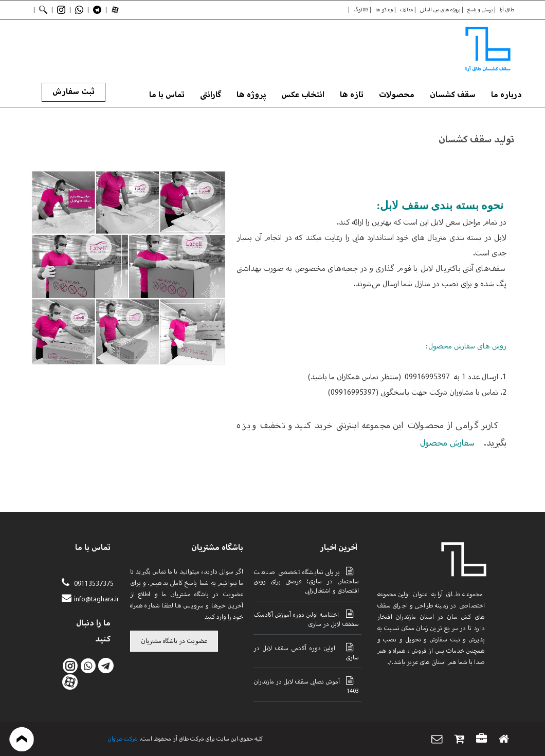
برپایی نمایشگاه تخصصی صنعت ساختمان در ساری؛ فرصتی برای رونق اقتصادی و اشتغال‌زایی (306, 581)
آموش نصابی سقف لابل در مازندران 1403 (306, 686)
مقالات (406, 10)
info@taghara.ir (96, 600)
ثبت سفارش (74, 92)
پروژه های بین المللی (440, 10)
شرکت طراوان (123, 739)
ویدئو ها (384, 10)
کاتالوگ (361, 10)
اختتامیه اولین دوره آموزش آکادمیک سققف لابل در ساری (306, 619)
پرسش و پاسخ (480, 10)
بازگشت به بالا (22, 739)
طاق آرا (507, 10)
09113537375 (93, 584)
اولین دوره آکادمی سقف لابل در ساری (306, 652)
